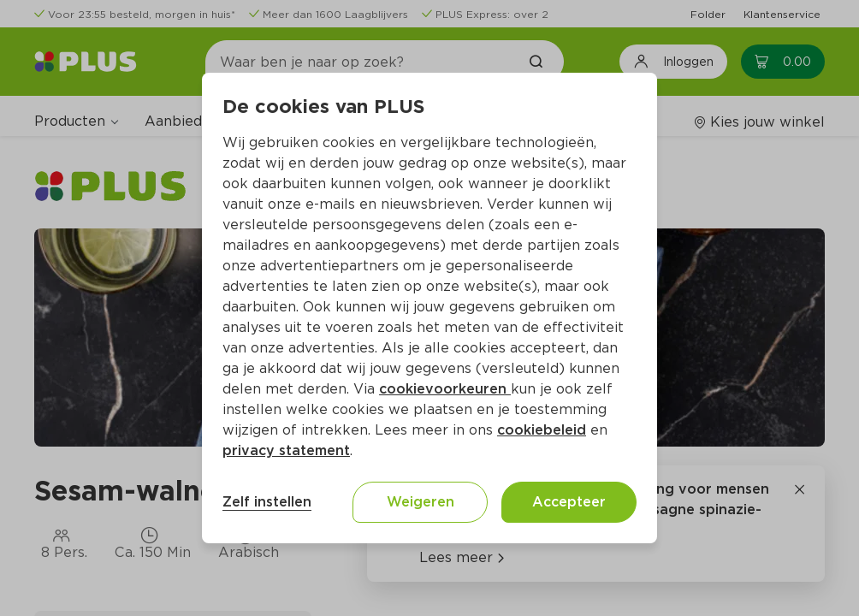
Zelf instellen (267, 502)
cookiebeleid (542, 430)
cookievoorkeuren (445, 389)
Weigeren (421, 502)
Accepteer (569, 502)
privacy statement (286, 450)
